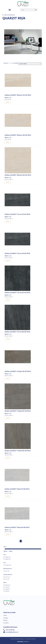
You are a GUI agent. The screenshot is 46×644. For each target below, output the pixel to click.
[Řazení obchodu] (30, 64)
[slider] (4, 549)
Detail (8, 102)
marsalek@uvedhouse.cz (12, 632)
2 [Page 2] (23, 541)
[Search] (36, 10)
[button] (10, 10)
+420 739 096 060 (10, 630)
